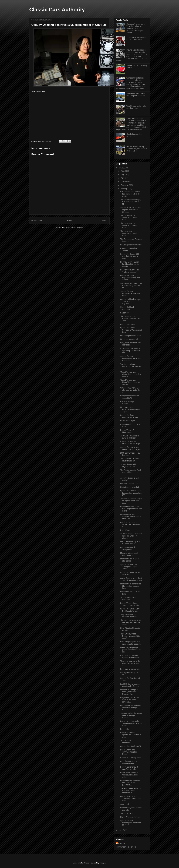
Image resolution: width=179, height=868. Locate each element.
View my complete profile (126, 847)
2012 (121, 168)
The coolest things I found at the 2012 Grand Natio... (131, 218)
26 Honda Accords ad (129, 339)
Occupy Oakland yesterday (127, 308)
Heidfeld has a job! (128, 421)
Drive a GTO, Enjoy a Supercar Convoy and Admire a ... (130, 278)
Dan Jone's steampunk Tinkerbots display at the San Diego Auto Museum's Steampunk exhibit (136, 28)
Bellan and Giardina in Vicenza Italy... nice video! (129, 775)
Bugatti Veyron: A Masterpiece (127, 431)
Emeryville (124, 729)
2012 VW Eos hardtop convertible (129, 599)
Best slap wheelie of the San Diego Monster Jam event (131, 509)
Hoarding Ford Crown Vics (131, 245)
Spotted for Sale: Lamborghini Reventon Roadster (130, 358)
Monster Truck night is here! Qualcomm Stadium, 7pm (129, 692)
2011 (121, 830)
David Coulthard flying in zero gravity (130, 548)
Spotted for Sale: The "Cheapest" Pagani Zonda (129, 567)
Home (70, 221)
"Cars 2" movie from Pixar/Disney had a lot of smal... (130, 382)
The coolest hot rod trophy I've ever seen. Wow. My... (131, 202)
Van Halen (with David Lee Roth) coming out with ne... (131, 286)
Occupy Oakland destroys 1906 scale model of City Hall (131, 301)
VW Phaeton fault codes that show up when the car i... (130, 194)
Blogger (102, 863)
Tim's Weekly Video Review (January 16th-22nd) (130, 636)
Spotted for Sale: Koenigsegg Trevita (129, 416)
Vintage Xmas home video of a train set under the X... (131, 390)
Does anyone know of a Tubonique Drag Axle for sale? (131, 723)
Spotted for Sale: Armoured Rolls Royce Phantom (130, 294)
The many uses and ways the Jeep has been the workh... (131, 622)
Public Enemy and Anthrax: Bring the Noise (128, 752)
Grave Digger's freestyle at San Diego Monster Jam (131, 579)
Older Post (103, 221)
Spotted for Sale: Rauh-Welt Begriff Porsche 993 (136, 95)
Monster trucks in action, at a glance (130, 560)
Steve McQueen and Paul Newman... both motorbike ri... (131, 791)
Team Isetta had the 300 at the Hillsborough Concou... (131, 715)
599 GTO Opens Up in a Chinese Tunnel (130, 543)
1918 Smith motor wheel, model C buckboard (136, 38)
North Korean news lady (130, 487)
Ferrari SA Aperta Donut (130, 484)
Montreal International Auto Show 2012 (129, 554)
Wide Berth (125, 804)
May (123, 174)
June (123, 171)
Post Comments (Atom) (75, 227)
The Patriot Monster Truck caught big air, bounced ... (131, 472)
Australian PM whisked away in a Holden (129, 437)
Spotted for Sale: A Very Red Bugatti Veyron (130, 610)
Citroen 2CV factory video (131, 758)
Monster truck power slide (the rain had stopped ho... (131, 586)
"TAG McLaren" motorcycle (126, 742)
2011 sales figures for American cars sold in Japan (130, 409)
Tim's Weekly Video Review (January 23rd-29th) (130, 319)
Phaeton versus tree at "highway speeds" (129, 271)
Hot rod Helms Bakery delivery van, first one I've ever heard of (137, 149)
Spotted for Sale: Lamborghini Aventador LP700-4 (131, 823)
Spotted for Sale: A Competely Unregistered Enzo (131, 330)
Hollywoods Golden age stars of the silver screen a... (130, 700)
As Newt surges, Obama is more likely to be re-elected (131, 536)
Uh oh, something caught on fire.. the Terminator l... (130, 524)
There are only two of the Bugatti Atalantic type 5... (130, 663)
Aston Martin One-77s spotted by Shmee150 (130, 656)
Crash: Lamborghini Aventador (134, 135)
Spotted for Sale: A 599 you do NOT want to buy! (129, 256)
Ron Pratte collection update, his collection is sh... (131, 735)
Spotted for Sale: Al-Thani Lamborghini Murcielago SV (131, 493)
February (125, 185)
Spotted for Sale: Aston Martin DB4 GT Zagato (130, 448)
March (124, 182)
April (123, 178)
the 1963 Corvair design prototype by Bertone (130, 685)
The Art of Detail (127, 813)
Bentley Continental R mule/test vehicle (129, 768)
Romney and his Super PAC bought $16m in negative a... (129, 264)
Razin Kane (125, 530)
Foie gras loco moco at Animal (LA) (129, 397)
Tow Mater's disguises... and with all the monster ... (131, 366)
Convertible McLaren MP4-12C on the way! (130, 443)
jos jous (42, 141)
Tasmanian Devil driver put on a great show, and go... (131, 501)
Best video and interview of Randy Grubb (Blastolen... (130, 783)
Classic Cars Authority (57, 10)
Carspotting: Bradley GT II (131, 746)
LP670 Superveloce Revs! (131, 336)
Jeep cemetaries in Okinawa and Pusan (129, 616)
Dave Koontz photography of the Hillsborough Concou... (131, 708)
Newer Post (37, 221)
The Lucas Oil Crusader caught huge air (130, 460)
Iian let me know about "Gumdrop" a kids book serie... (130, 799)
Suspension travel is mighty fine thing (128, 465)
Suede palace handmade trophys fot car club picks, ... (130, 210)
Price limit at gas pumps (130, 669)
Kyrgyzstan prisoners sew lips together (131, 344)
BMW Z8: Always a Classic (128, 403)
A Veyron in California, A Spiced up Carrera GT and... (130, 351)
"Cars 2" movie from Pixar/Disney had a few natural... (130, 374)
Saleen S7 (124, 313)
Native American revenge (130, 817)
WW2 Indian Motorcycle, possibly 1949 (136, 107)
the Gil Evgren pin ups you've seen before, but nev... (131, 650)
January (124, 189)
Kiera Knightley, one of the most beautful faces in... (131, 643)
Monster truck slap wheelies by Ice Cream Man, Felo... (130, 517)
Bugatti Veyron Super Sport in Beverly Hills (130, 604)
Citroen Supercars (128, 324)
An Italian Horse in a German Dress (128, 762)
